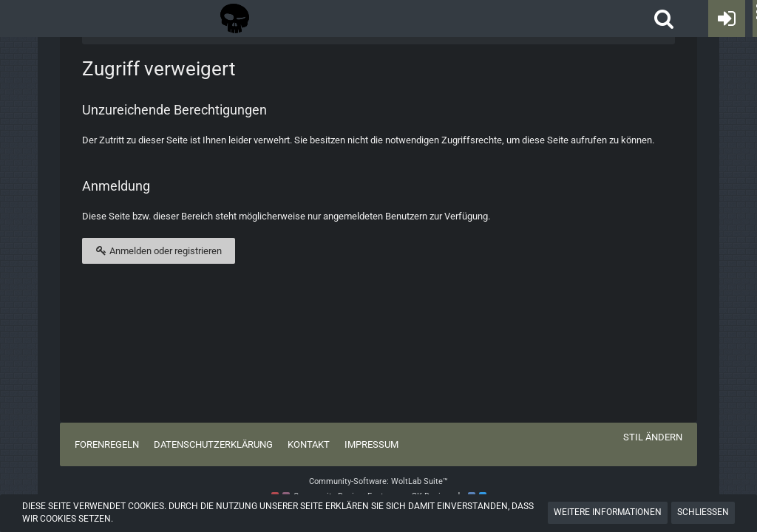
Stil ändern (653, 437)
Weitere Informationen (608, 512)
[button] (664, 18)
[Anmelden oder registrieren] (727, 18)
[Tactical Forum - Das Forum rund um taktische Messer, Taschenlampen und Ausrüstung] (235, 18)
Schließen (703, 512)
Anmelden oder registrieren (159, 250)
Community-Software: (378, 481)
